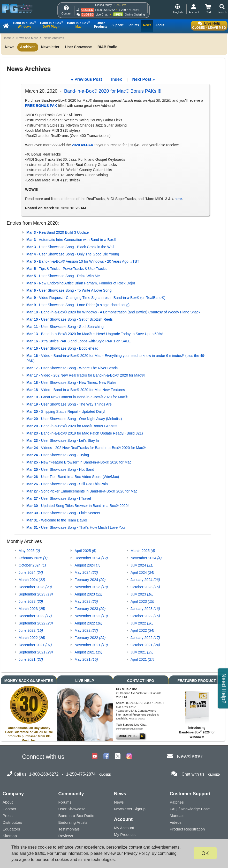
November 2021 (91, 645)
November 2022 (91, 616)
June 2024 (31, 572)
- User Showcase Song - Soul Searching (65, 327)
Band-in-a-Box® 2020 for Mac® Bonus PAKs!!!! (113, 91)
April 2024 (142, 572)
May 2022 (86, 630)
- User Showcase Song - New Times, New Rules (71, 382)
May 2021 (86, 659)
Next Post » (143, 79)
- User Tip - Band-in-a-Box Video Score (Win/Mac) (73, 477)
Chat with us (193, 774)
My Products (125, 834)
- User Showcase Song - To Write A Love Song (69, 290)
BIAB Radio (107, 47)
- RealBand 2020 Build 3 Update (58, 232)
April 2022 (142, 630)
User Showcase (79, 47)
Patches (177, 802)
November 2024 (146, 558)
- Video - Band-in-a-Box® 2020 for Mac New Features (76, 390)
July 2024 (142, 565)
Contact (9, 809)
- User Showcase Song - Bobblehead (62, 348)
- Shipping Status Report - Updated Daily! (66, 411)
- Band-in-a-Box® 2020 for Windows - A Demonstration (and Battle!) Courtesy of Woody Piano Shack (113, 312)
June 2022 (31, 630)
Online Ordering (135, 14)
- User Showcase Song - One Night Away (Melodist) (74, 419)
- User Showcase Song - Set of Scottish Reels (70, 319)
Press (7, 816)
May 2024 (86, 572)
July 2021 (142, 652)
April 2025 (85, 551)
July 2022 (142, 623)
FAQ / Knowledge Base (190, 809)
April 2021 (142, 659)
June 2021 (31, 659)
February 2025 (33, 558)
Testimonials (69, 829)
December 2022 (35, 616)
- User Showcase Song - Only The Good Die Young (73, 254)
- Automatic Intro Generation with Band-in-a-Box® (71, 240)
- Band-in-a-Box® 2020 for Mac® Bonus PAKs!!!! (72, 426)
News (10, 47)
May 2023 (86, 601)
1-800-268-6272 (105, 10)
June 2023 (31, 601)
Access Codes (137, 719)
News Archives (54, 38)
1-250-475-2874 (128, 10)
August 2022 (88, 623)
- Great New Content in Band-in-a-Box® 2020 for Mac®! (77, 397)
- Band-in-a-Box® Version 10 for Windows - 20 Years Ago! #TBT (83, 261)
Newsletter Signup (130, 809)
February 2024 (90, 580)
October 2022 (145, 616)
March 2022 (32, 638)
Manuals (177, 816)
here (178, 199)
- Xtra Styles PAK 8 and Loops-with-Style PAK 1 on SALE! (79, 341)
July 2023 (142, 594)
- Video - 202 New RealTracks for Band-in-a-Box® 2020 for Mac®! (86, 375)
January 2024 (145, 580)
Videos (176, 822)
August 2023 (88, 594)
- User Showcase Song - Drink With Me (63, 276)
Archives (28, 47)
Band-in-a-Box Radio (76, 816)
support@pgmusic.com (130, 729)
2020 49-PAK (83, 145)
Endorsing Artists (73, 822)
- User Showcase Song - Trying (58, 455)
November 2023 (91, 587)
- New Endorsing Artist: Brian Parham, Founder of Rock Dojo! (81, 283)
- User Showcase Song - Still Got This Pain (67, 484)
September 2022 (36, 623)
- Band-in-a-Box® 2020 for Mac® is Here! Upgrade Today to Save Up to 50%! (95, 334)
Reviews (66, 836)
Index (117, 79)
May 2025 (29, 551)
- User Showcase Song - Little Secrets (63, 513)
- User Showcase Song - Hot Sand (60, 469)
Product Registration (187, 829)
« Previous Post (87, 79)
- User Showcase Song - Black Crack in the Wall (70, 247)
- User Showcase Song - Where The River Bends (72, 368)
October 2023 (145, 587)
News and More (27, 38)
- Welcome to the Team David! (57, 520)
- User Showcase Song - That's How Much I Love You (76, 527)
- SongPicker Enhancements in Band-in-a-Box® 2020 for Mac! (82, 491)
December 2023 (35, 587)
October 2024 (32, 565)
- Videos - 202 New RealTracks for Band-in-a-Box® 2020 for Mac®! (86, 448)
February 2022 (90, 638)
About (8, 802)
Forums (65, 802)
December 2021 (35, 645)
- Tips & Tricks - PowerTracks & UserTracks (66, 269)
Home (7, 38)
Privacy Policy (137, 853)
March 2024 (32, 580)
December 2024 (91, 558)
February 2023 (90, 609)
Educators (11, 829)
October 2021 (145, 645)
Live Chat (102, 14)
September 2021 (36, 652)
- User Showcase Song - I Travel (59, 498)
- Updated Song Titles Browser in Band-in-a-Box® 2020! (78, 506)
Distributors (12, 822)
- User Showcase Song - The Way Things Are (69, 404)
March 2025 (143, 551)
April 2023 (142, 601)
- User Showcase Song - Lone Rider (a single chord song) (78, 305)
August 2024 (87, 565)
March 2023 (32, 609)
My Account (124, 828)
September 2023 (36, 594)
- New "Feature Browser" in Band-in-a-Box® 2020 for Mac (79, 462)
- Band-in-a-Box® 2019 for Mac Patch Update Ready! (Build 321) (85, 433)
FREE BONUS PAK (41, 106)
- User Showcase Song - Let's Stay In (63, 440)
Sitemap (10, 836)
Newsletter (50, 47)
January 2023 (145, 609)
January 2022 (145, 638)
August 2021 (88, 652)
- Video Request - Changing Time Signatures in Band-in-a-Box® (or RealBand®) (96, 298)
